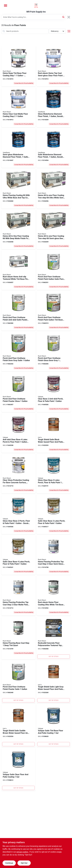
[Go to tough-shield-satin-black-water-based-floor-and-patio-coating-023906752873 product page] (54, 433)
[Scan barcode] (69, 17)
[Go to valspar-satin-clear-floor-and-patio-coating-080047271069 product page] (18, 769)
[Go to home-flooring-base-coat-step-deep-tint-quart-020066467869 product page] (18, 638)
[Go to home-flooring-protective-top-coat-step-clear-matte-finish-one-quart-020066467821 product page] (18, 596)
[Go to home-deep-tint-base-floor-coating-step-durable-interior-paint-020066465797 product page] (18, 67)
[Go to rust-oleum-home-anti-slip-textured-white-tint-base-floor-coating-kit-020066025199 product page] (18, 270)
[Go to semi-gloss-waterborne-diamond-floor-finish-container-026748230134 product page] (18, 148)
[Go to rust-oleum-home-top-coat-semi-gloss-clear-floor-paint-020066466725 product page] (54, 67)
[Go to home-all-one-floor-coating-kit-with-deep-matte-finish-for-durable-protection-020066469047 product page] (18, 229)
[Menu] (6, 6)
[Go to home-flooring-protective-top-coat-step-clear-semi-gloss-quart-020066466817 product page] (54, 555)
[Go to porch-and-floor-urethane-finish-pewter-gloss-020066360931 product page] (18, 392)
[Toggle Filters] (69, 31)
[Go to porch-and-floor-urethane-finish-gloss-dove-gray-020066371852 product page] (54, 352)
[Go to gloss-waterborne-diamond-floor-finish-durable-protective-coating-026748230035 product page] (54, 107)
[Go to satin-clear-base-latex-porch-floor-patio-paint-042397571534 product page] (54, 514)
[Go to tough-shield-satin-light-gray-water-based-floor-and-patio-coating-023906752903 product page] (54, 682)
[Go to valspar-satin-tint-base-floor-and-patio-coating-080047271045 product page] (54, 726)
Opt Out (24, 863)
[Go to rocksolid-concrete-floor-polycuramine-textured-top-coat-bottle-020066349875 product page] (54, 638)
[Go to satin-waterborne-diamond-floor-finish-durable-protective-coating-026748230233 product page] (54, 148)
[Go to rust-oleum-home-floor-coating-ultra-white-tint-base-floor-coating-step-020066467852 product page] (54, 596)
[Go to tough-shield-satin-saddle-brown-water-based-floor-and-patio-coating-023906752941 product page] (18, 726)
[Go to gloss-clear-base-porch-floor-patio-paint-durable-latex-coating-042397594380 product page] (18, 514)
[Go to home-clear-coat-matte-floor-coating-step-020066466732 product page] (18, 107)
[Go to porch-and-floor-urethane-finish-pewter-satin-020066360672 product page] (18, 682)
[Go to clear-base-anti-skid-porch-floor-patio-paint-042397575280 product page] (54, 392)
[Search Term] (34, 17)
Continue (9, 863)
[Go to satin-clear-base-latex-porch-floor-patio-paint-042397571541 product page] (18, 555)
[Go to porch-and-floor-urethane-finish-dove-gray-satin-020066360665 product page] (18, 352)
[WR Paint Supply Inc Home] (36, 5)
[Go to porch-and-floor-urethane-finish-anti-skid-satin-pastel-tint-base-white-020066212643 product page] (18, 311)
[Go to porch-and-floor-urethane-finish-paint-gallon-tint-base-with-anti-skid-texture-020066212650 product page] (54, 311)
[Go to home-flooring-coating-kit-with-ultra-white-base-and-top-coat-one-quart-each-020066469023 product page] (18, 189)
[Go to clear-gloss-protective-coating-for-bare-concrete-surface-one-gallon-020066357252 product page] (18, 474)
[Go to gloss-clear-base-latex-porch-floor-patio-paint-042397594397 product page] (54, 474)
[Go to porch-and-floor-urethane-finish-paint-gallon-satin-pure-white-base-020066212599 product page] (54, 270)
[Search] (64, 17)
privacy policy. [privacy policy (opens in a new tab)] (23, 852)
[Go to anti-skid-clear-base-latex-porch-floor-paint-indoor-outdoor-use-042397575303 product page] (18, 433)
